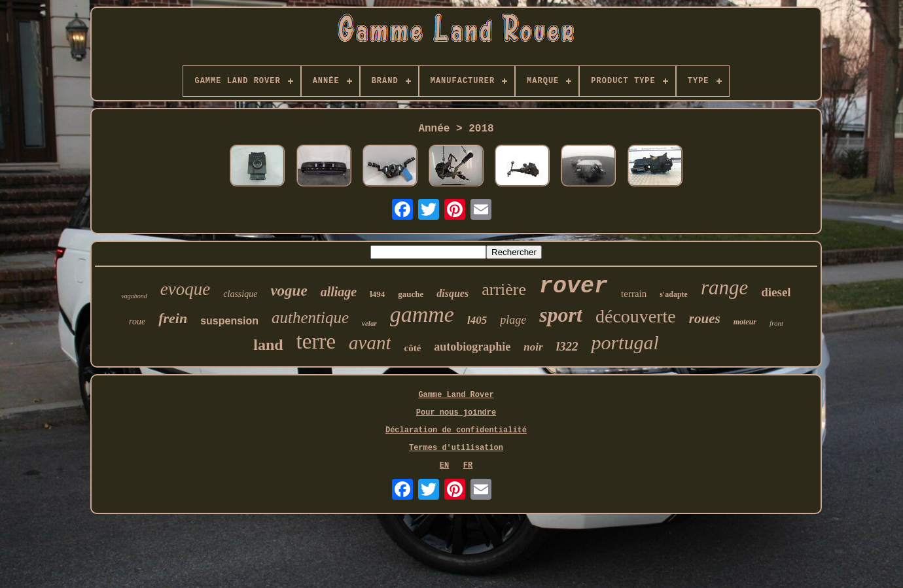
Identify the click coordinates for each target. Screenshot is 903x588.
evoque (185, 289)
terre (316, 341)
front (776, 323)
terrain (634, 294)
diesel (776, 292)
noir (533, 347)
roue (137, 321)
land (268, 345)
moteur (745, 322)
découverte (636, 316)
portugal (625, 342)
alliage (339, 292)
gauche (411, 294)
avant (370, 343)
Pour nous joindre (456, 413)
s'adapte (674, 294)
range (724, 287)
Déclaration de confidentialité (456, 430)
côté (412, 348)
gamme (422, 314)
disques (452, 293)
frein (173, 318)
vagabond (134, 296)
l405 (477, 320)
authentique (310, 318)
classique (240, 294)
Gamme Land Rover (456, 395)
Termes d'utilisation (456, 448)
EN (444, 466)
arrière (504, 289)
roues (705, 319)
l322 (567, 346)
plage (513, 320)
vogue (289, 291)
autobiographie (472, 347)
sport (561, 315)
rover (574, 286)
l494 (377, 294)
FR (468, 466)
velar (369, 323)
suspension (229, 321)
